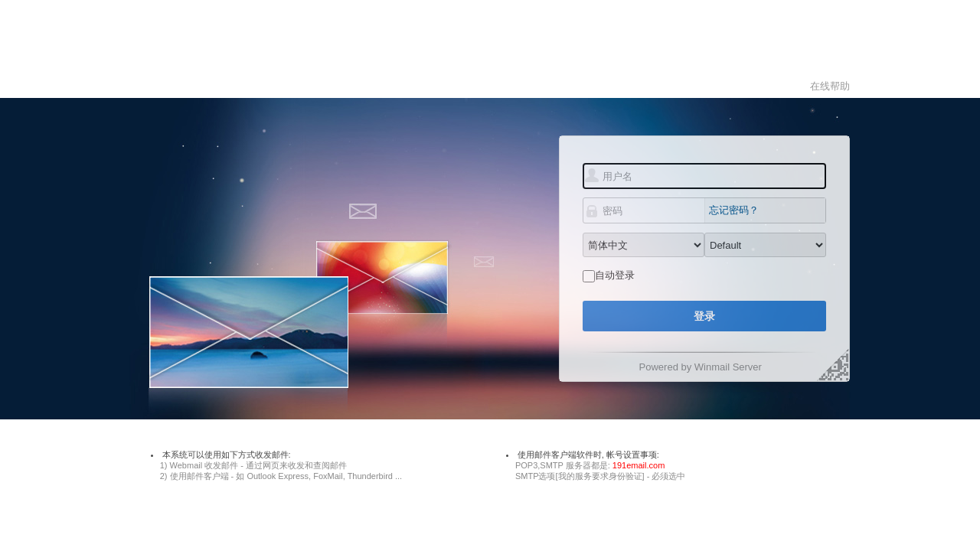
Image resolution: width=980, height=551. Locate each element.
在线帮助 (830, 86)
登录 (704, 316)
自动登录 (615, 275)
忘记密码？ (734, 210)
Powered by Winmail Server (701, 367)
